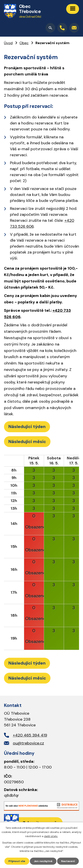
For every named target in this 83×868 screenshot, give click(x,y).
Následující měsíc (27, 442)
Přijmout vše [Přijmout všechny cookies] (17, 861)
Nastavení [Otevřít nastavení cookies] (68, 861)
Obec (24, 43)
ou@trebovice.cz (28, 743)
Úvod (8, 43)
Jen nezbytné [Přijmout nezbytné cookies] (43, 861)
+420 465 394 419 (30, 735)
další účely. (51, 836)
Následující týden (27, 426)
